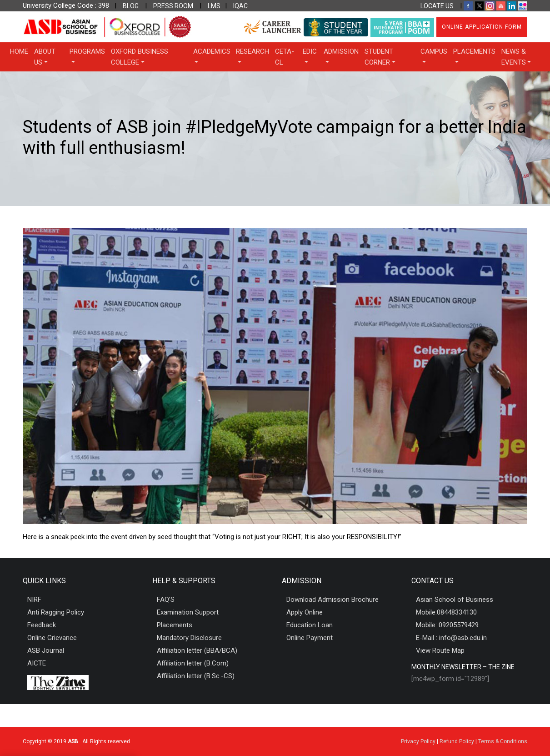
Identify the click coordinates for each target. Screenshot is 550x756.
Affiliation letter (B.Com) (193, 663)
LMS (214, 6)
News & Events (514, 57)
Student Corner (379, 57)
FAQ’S (166, 600)
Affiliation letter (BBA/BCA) (197, 650)
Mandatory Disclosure (189, 638)
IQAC (240, 6)
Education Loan (310, 625)
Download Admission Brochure (332, 600)
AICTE (37, 663)
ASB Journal (46, 650)
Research (252, 51)
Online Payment (310, 638)
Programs (87, 51)
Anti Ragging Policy (56, 612)
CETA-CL (285, 57)
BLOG (131, 6)
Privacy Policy (418, 741)
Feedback (42, 625)
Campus (434, 51)
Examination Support (188, 612)
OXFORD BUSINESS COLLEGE (140, 57)
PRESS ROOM (173, 6)
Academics (212, 51)
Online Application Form (482, 27)
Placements (474, 51)
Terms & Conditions (503, 741)
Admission (341, 51)
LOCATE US (437, 6)
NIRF (34, 600)
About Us (45, 57)
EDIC (310, 51)
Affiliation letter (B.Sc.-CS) (196, 676)
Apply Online (305, 612)
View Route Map (440, 650)
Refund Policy (457, 741)
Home (19, 51)
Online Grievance (52, 638)
